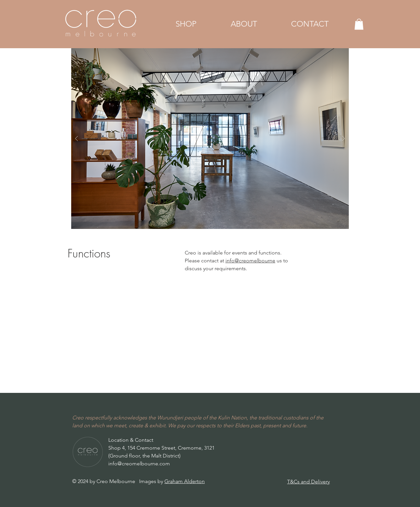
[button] (186, 24)
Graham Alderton (185, 481)
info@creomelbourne (250, 261)
